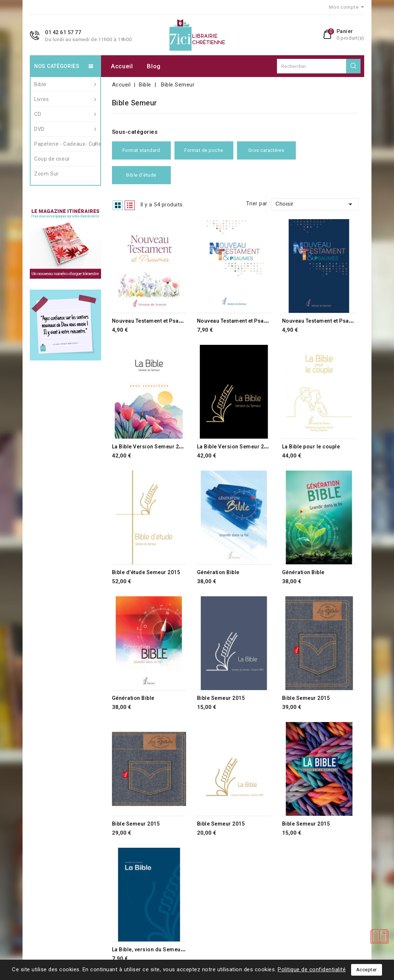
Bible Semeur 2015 (221, 698)
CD (65, 114)
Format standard (141, 150)
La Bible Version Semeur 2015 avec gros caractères (178, 447)
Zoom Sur (47, 174)
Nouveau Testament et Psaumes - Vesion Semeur (174, 321)
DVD (65, 129)
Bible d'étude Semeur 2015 (146, 572)
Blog (154, 66)
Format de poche (204, 150)
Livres (65, 99)
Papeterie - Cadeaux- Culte (65, 144)
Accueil (122, 66)
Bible (65, 84)
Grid (118, 205)
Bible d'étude (141, 175)
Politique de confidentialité (312, 969)
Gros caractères (266, 150)
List (130, 205)
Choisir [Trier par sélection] (315, 204)
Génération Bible (218, 572)
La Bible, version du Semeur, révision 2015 (166, 949)
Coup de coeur (52, 159)
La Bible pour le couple (311, 447)
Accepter (367, 970)
